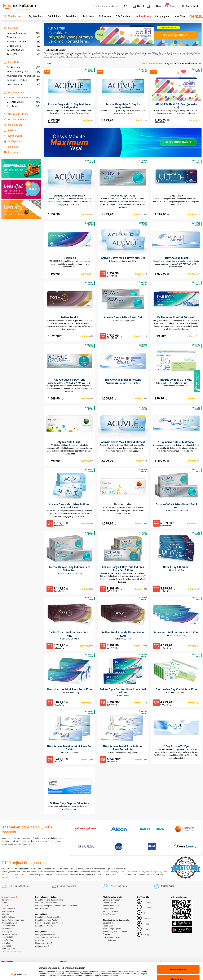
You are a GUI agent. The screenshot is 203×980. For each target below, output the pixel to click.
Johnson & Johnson (22, 33)
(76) (194, 398)
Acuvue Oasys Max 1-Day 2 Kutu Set (123, 258)
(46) (141, 398)
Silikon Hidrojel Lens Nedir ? (47, 937)
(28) (194, 589)
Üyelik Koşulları (8, 911)
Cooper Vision (22, 46)
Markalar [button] (11, 28)
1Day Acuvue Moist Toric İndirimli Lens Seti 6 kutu (123, 748)
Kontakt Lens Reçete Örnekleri (48, 917)
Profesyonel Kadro (115, 886)
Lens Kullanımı (42, 908)
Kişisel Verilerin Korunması (13, 920)
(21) (194, 461)
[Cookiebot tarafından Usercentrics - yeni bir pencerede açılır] (19, 974)
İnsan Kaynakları (8, 908)
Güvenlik (5, 914)
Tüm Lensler (12, 16)
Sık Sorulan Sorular (10, 934)
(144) (140, 214)
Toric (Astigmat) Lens (22, 72)
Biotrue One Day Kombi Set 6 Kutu (176, 689)
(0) (88, 120)
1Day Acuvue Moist (176, 258)
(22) (87, 398)
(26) (194, 214)
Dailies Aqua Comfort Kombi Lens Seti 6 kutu (123, 691)
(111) (194, 336)
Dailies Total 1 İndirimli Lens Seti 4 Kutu (70, 634)
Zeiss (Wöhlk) (22, 54)
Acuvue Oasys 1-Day (123, 196)
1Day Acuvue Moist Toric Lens (123, 380)
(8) (141, 120)
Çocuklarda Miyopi (16, 114)
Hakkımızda (6, 900)
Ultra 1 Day (176, 196)
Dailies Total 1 (69, 317)
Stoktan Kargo (164, 886)
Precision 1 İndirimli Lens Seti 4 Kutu (176, 632)
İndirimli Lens (143, 16)
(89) (87, 760)
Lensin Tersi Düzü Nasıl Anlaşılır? (49, 923)
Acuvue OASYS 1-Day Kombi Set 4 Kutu (176, 506)
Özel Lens (11, 130)
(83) (194, 274)
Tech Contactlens (22, 50)
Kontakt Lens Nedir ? (44, 926)
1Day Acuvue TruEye (176, 746)
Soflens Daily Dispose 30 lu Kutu (70, 803)
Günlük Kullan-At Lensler (22, 98)
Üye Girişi (154, 6)
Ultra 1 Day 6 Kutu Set (176, 567)
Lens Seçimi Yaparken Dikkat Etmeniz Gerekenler (56, 906)
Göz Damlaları (124, 16)
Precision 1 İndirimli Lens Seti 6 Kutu (69, 689)
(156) (87, 589)
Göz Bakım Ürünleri (16, 119)
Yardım (5, 903)
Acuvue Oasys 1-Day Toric (69, 380)
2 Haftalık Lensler (22, 102)
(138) (87, 646)
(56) (87, 274)
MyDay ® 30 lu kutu (70, 442)
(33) (141, 274)
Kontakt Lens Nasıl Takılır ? (47, 920)
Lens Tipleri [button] (12, 62)
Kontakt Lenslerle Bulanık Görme (49, 900)
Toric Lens (88, 16)
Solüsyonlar (105, 16)
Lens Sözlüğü (7, 937)
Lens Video (12, 152)
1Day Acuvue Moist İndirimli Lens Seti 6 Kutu (70, 748)
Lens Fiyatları (7, 940)
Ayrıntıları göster (48, 966)
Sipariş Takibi (190, 6)
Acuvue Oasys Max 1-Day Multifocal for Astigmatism (69, 106)
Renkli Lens (72, 16)
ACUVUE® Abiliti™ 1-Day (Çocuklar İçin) (176, 106)
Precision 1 (70, 258)
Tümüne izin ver (178, 953)
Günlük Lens (55, 16)
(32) (87, 214)
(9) (141, 461)
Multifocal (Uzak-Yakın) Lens (22, 76)
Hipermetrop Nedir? (44, 943)
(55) (141, 760)
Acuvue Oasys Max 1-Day (70, 196)
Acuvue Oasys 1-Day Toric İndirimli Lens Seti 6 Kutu (123, 569)
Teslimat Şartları (8, 926)
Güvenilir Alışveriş (64, 886)
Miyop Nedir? (41, 940)
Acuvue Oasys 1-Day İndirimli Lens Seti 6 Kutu (70, 569)
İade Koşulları (7, 931)
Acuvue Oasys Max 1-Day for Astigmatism (123, 106)
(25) (141, 589)
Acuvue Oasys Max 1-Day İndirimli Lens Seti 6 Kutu (70, 506)
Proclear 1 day (123, 504)
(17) (87, 461)
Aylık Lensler (22, 106)
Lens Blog (179, 16)
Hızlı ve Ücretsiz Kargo (16, 886)
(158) (87, 336)
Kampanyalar (162, 16)
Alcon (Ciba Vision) (22, 42)
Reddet (178, 972)
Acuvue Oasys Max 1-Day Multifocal (123, 442)
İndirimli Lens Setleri (22, 80)
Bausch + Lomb (22, 37)
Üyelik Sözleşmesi (9, 923)
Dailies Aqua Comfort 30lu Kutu (176, 317)
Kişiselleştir (178, 963)
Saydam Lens (36, 16)
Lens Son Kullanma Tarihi (46, 903)
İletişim (5, 906)
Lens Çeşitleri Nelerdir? (45, 935)
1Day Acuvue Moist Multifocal (176, 442)
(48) (194, 646)
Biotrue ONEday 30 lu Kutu (176, 380)
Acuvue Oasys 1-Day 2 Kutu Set (123, 317)
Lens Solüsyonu (22, 84)
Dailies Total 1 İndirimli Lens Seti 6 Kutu (123, 634)
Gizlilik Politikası (8, 917)
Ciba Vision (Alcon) (153, 872)
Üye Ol (138, 6)
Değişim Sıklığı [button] (14, 93)
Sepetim (171, 6)
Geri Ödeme (6, 929)
